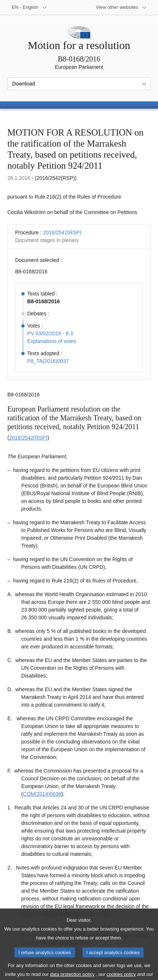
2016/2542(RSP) (62, 232)
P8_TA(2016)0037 (48, 361)
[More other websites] (121, 7)
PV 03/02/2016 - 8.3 (50, 333)
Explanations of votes (52, 341)
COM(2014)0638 (42, 794)
